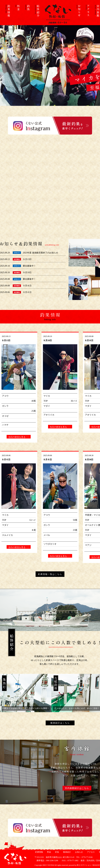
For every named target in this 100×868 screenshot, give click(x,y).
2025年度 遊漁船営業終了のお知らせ (40, 253)
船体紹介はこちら (60, 723)
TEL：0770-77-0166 (84, 857)
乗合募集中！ (29, 266)
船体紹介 (67, 852)
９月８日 (27, 286)
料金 (49, 852)
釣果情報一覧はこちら (50, 574)
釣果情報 (39, 852)
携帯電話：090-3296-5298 (46, 861)
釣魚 (57, 852)
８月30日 (89, 460)
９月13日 (27, 259)
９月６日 (27, 292)
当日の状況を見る (19, 437)
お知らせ (79, 852)
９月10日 (27, 272)
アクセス (91, 852)
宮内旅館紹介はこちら (77, 788)
